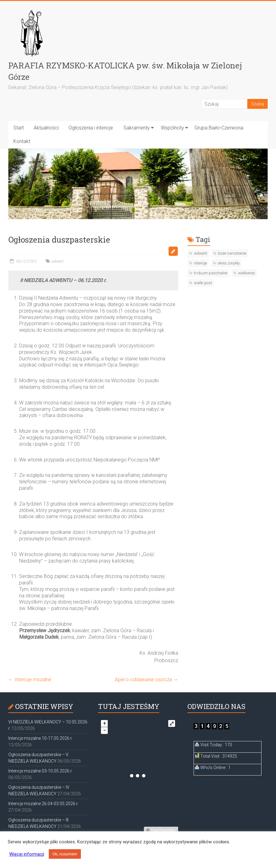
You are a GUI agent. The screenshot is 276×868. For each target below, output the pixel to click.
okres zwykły (229, 263)
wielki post (203, 283)
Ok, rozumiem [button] (65, 854)
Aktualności (46, 128)
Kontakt (22, 141)
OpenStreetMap (163, 830)
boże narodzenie (232, 253)
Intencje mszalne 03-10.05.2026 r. (40, 771)
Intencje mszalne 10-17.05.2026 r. (40, 738)
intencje (200, 263)
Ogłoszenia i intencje (91, 128)
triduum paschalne (211, 273)
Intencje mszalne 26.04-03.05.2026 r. (43, 804)
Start (19, 128)
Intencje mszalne (30, 680)
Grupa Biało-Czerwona (219, 128)
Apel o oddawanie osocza (146, 680)
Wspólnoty (172, 128)
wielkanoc (247, 273)
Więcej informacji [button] (27, 854)
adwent (58, 261)
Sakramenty (137, 128)
